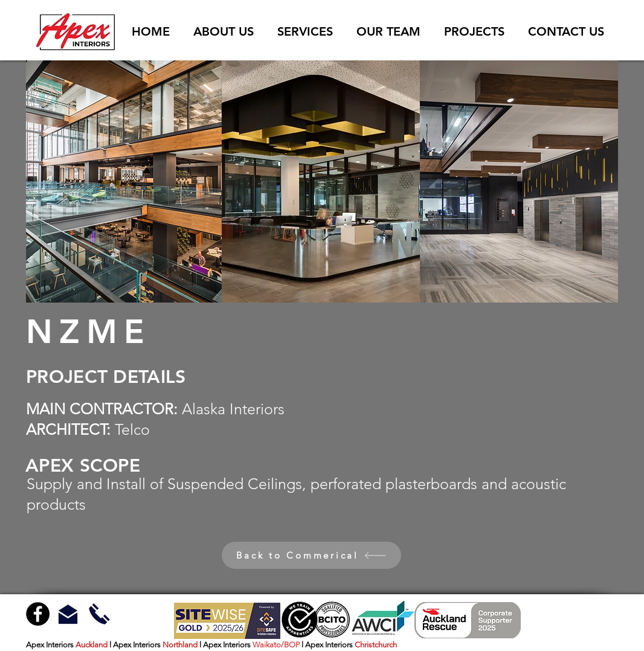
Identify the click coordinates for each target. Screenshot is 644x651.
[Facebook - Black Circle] (38, 614)
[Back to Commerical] (311, 555)
